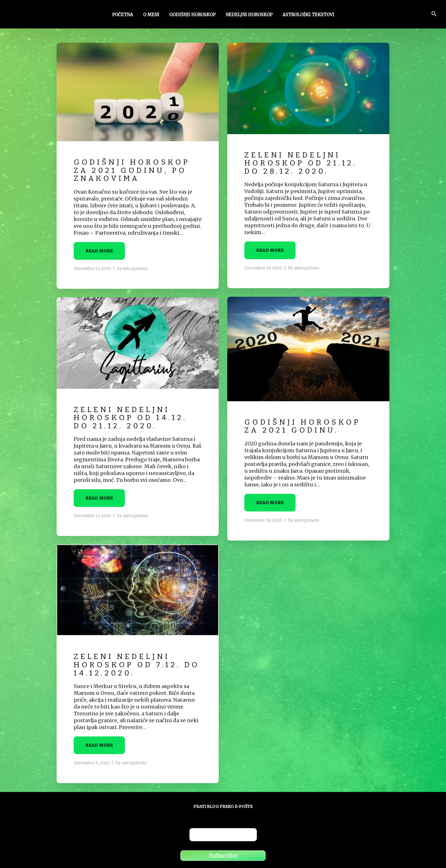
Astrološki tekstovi (308, 15)
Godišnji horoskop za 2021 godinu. (302, 426)
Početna (123, 15)
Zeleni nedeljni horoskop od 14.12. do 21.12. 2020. (130, 418)
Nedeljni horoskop (249, 15)
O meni (151, 15)
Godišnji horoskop (192, 15)
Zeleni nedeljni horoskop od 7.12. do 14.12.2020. (137, 665)
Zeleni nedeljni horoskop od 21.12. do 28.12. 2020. (301, 163)
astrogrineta (135, 269)
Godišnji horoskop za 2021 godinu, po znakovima (132, 170)
